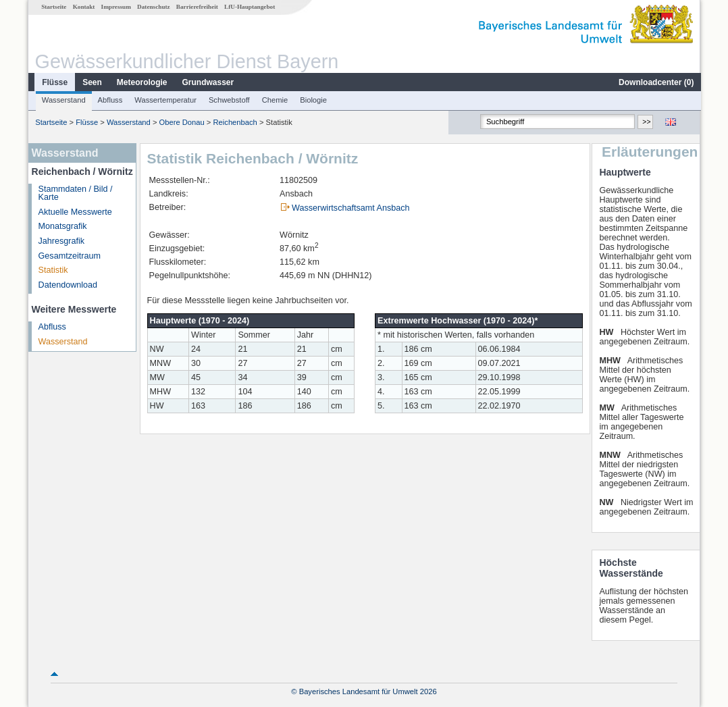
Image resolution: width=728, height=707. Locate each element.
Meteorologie (141, 82)
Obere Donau (181, 122)
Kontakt (83, 7)
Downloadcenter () (655, 82)
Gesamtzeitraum (69, 256)
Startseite (53, 7)
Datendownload (68, 285)
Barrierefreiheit (197, 7)
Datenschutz (153, 7)
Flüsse (54, 82)
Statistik (53, 270)
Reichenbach (235, 122)
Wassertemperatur (165, 100)
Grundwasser (208, 82)
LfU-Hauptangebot (249, 7)
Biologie (313, 100)
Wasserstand (63, 100)
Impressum (115, 7)
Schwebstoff (229, 100)
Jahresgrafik (61, 241)
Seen (92, 82)
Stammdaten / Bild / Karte (75, 193)
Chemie (275, 100)
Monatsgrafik (62, 226)
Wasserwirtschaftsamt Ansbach (350, 208)
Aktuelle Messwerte (75, 212)
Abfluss (110, 100)
